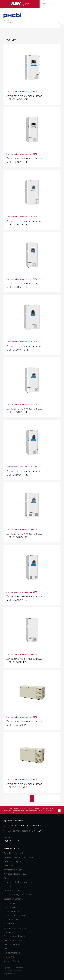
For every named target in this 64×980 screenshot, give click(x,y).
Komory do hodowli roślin (14, 915)
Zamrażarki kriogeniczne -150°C (18, 861)
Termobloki (8, 886)
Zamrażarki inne (10, 866)
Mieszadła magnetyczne (14, 899)
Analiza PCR (9, 957)
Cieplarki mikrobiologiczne (14, 936)
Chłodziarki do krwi (12, 944)
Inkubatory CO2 (10, 924)
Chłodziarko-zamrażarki (14, 940)
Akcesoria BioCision (12, 961)
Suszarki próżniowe (12, 890)
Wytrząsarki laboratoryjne (15, 874)
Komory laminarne (11, 911)
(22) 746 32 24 (12, 841)
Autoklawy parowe (12, 953)
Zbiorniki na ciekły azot (13, 853)
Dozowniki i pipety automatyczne (18, 895)
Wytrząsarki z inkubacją (14, 870)
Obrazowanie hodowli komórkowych (19, 882)
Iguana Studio (10, 974)
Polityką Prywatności (47, 809)
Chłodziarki (8, 949)
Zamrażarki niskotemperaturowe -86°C (21, 857)
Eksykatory (8, 932)
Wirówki (7, 878)
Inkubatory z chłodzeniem (15, 920)
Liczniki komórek (10, 903)
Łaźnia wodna (9, 907)
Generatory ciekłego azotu (15, 928)
